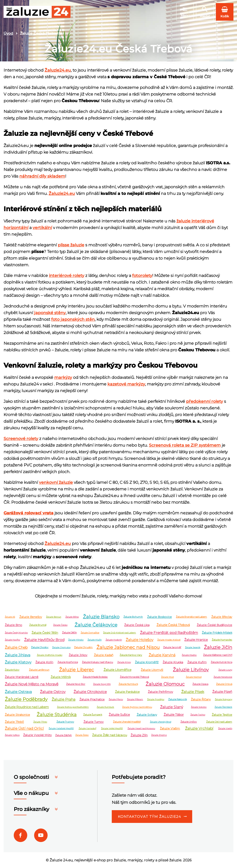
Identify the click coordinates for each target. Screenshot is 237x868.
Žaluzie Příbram (135, 699)
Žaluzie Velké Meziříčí (112, 728)
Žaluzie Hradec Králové (169, 640)
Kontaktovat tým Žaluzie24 (149, 817)
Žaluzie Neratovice (223, 677)
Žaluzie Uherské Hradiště (127, 722)
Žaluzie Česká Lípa (137, 625)
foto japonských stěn (73, 319)
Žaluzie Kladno (189, 655)
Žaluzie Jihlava (18, 655)
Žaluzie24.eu (58, 70)
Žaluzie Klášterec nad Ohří (218, 655)
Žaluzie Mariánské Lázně (22, 677)
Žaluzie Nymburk (128, 684)
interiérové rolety (67, 276)
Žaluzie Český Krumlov (16, 633)
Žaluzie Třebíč (14, 722)
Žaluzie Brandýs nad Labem (191, 617)
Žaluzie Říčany (201, 699)
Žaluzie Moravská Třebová (134, 677)
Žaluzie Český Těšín (45, 633)
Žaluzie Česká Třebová (173, 625)
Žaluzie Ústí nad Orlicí (24, 728)
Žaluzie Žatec (82, 735)
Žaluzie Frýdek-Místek (217, 633)
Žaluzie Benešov (31, 617)
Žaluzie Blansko (101, 617)
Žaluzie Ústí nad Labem (219, 722)
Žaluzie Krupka (173, 662)
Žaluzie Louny (225, 670)
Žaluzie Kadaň (104, 655)
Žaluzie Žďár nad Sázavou (110, 735)
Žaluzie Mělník (61, 677)
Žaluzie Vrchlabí (199, 728)
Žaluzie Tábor (174, 715)
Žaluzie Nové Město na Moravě (32, 684)
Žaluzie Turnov (94, 722)
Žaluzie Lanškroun (39, 670)
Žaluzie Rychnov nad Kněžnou (137, 707)
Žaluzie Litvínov (191, 670)
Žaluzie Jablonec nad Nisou (128, 647)
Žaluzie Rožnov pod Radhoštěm (73, 707)
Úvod (8, 33)
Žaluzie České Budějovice (214, 625)
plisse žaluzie (71, 245)
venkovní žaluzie (56, 482)
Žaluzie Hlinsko (76, 640)
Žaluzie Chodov (40, 647)
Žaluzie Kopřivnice (68, 662)
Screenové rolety (21, 439)
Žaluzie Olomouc (165, 684)
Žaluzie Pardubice (127, 692)
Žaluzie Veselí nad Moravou (141, 728)
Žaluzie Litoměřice (117, 670)
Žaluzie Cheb (16, 647)
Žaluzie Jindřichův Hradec (50, 655)
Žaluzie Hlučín (95, 640)
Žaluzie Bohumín (133, 617)
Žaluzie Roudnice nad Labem (27, 707)
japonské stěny (50, 313)
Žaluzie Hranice (196, 640)
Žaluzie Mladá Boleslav (95, 677)
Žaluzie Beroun (54, 617)
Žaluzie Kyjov (12, 670)
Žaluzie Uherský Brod (161, 722)
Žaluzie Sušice (119, 715)
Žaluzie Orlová (224, 684)
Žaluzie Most (168, 677)
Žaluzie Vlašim (170, 728)
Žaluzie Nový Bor (76, 684)
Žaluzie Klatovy (18, 662)
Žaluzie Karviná (162, 655)
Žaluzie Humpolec (222, 640)
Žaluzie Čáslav (60, 625)
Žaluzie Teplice (222, 715)
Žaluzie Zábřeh (64, 735)
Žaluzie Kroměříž (147, 662)
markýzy (63, 377)
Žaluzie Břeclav (222, 617)
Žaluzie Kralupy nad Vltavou (97, 662)
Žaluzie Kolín (44, 662)
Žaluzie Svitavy (147, 715)
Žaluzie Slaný (172, 707)
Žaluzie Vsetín (225, 728)
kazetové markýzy (126, 384)
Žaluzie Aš (10, 617)
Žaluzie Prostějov (156, 699)
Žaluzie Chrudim (83, 647)
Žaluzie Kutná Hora (221, 662)
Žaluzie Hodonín (114, 640)
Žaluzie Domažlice (90, 633)
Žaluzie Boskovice (159, 617)
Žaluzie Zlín (139, 735)
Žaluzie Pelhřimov (161, 692)
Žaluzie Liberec (76, 670)
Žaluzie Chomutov (61, 647)
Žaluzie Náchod (194, 677)
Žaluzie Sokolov (199, 707)
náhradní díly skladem (42, 176)
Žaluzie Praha (64, 699)
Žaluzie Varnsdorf (87, 728)
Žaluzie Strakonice (17, 715)
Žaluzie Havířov (12, 640)
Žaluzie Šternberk (223, 707)
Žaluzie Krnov (124, 662)
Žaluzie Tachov (198, 715)
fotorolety (142, 276)
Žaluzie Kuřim (197, 662)
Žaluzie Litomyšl (152, 670)
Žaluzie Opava (200, 684)
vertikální (42, 228)
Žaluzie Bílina (72, 617)
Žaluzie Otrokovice (90, 692)
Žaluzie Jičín (218, 647)
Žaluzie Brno (13, 625)
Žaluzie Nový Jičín (102, 684)
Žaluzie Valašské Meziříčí (61, 728)
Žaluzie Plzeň (222, 692)
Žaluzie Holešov (140, 640)
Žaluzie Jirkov (78, 655)
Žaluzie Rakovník (178, 699)
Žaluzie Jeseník (193, 647)
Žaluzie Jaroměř (172, 647)
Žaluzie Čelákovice (96, 625)
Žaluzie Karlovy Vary (131, 655)
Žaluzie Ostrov (53, 692)
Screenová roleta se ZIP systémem (185, 445)
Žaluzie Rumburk (105, 707)
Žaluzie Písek (193, 692)
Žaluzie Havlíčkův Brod (44, 640)
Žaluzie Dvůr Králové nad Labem (120, 633)
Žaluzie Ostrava (18, 692)
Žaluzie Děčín (69, 633)
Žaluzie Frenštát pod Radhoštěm (169, 633)
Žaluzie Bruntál (38, 625)
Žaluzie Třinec (40, 722)
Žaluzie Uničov (189, 722)
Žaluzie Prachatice (92, 699)
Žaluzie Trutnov (65, 722)
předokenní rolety (205, 401)
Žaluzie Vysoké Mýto (37, 735)
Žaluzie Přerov (116, 699)
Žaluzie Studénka (57, 715)
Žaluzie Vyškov (12, 735)
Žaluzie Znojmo (159, 735)
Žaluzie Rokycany (224, 699)
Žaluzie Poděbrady (26, 699)
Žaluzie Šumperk (93, 715)
